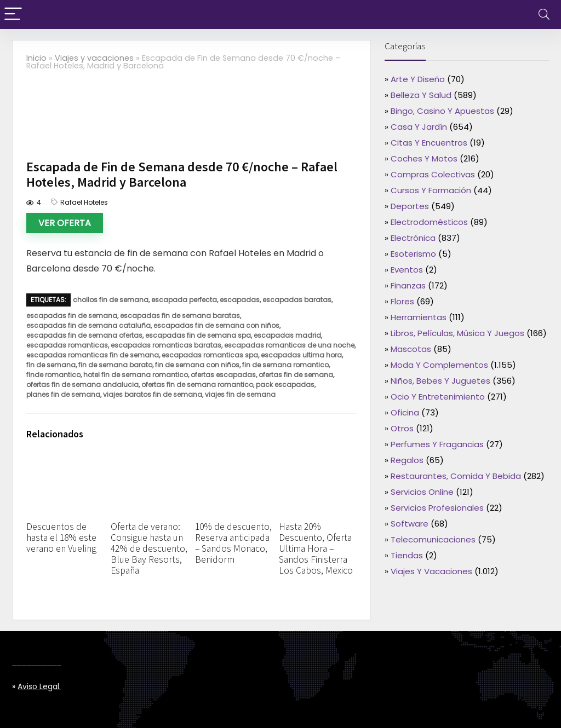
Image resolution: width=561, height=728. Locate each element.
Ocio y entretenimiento (438, 397)
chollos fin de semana (111, 300)
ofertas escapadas (223, 375)
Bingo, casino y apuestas (442, 111)
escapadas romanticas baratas (166, 345)
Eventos (407, 270)
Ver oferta (65, 223)
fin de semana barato (115, 365)
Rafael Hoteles (84, 202)
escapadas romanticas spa (210, 355)
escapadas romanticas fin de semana (93, 355)
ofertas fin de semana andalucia (82, 385)
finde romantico (53, 375)
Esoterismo (413, 254)
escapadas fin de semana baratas (180, 316)
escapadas (240, 300)
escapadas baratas (297, 300)
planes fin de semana (63, 394)
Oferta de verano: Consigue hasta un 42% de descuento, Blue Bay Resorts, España (149, 548)
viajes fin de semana (240, 394)
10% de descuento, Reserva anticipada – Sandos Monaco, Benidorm (233, 543)
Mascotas (411, 349)
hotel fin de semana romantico (136, 375)
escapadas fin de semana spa (198, 335)
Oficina (405, 412)
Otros (402, 428)
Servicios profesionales (437, 508)
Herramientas (419, 317)
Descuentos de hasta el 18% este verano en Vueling (61, 538)
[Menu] (13, 15)
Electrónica (413, 238)
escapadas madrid (287, 335)
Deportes (410, 206)
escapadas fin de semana (72, 316)
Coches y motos (424, 158)
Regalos (407, 460)
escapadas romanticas (67, 345)
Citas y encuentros (429, 143)
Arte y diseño (418, 79)
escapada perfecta (184, 300)
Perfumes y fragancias (437, 444)
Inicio (36, 58)
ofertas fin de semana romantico (197, 385)
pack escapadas (285, 385)
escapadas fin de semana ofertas (84, 335)
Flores (402, 301)
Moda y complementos (439, 365)
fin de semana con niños (197, 365)
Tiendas (407, 555)
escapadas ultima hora (301, 355)
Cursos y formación (431, 190)
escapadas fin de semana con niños (216, 325)
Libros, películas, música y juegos (457, 333)
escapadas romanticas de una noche (289, 345)
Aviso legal (38, 686)
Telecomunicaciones (433, 539)
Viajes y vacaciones (94, 58)
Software (410, 524)
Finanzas (408, 285)
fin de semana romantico (285, 365)
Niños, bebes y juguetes (440, 381)
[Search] (544, 15)
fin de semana (51, 365)
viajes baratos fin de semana (153, 394)
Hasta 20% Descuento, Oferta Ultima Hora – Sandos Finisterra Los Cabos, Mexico (316, 548)
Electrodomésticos (429, 222)
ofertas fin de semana (296, 375)
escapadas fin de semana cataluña (88, 325)
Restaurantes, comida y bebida (456, 476)
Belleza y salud (421, 95)
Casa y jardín (419, 127)
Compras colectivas (433, 174)
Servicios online (422, 492)
